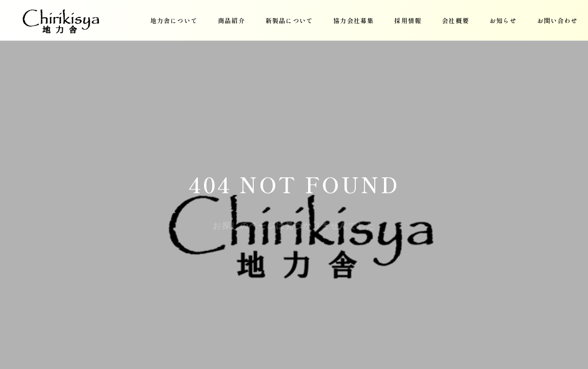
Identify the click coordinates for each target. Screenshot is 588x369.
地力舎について (174, 20)
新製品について (289, 20)
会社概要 (455, 20)
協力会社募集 (353, 20)
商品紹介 (231, 20)
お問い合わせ (557, 20)
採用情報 (408, 20)
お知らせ (503, 20)
